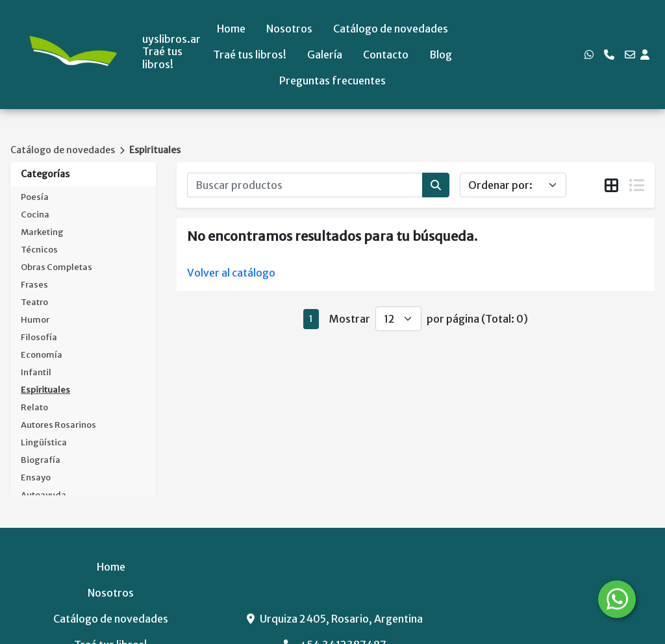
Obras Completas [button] (56, 267)
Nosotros (289, 29)
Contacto (386, 55)
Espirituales (155, 150)
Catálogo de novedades (391, 29)
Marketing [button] (42, 232)
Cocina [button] (35, 215)
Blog (441, 55)
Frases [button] (34, 285)
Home (231, 29)
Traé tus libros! (250, 55)
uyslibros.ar (171, 39)
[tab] (611, 186)
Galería (325, 55)
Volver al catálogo (231, 273)
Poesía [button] (35, 197)
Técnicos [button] (39, 250)
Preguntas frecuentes (332, 80)
